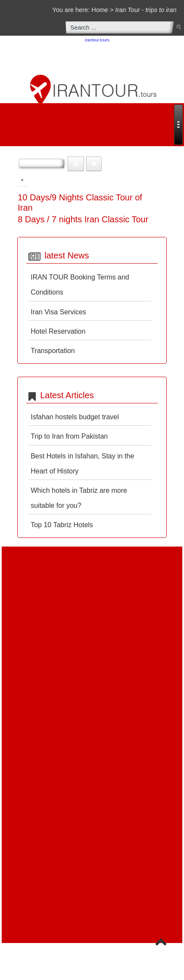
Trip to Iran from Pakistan (69, 436)
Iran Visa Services (58, 312)
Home (100, 9)
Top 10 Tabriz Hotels (62, 525)
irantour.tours (97, 40)
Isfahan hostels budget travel (75, 417)
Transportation (53, 351)
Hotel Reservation (58, 331)
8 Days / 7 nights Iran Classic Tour (83, 219)
